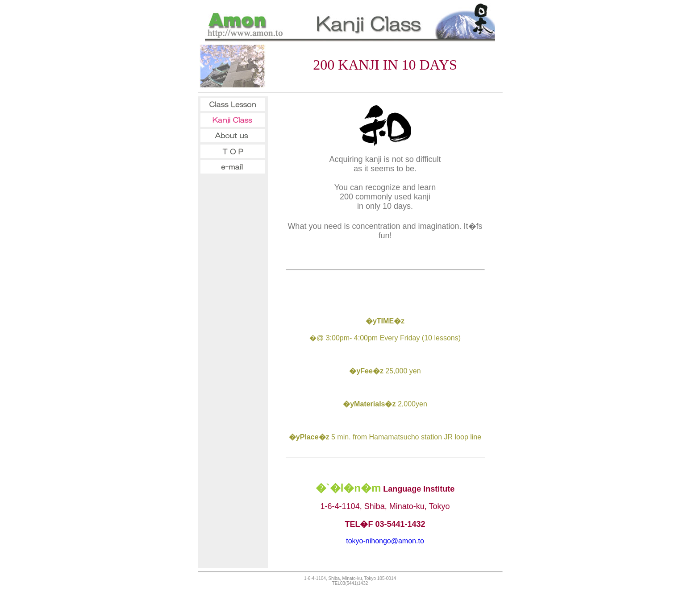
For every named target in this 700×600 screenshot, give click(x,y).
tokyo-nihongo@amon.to (385, 541)
